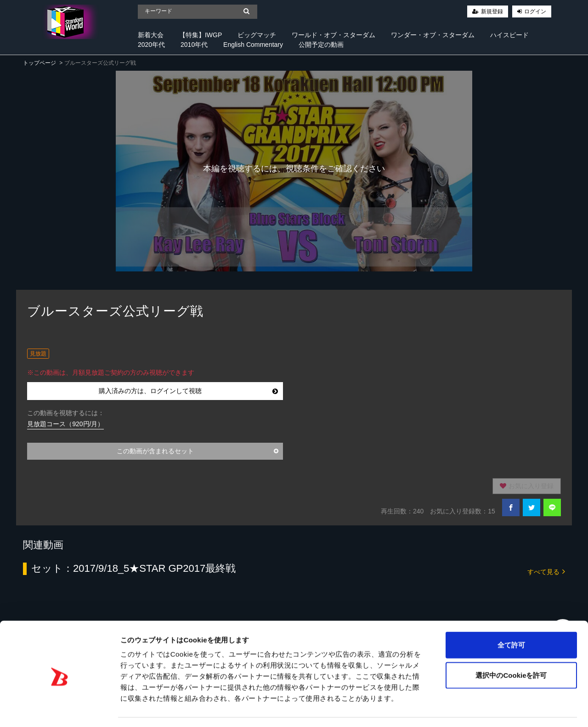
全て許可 (511, 618)
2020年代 (151, 45)
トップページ (40, 63)
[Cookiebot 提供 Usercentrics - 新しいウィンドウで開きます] (59, 709)
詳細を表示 (443, 709)
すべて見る (546, 571)
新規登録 (492, 11)
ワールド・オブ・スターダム (334, 35)
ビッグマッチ (257, 35)
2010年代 (194, 45)
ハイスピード (509, 35)
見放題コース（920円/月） (65, 424)
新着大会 (151, 35)
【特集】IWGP (201, 35)
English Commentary (253, 45)
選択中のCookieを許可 (511, 649)
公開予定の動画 (321, 45)
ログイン (535, 11)
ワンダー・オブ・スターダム (433, 35)
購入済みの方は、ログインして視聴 (188, 391)
